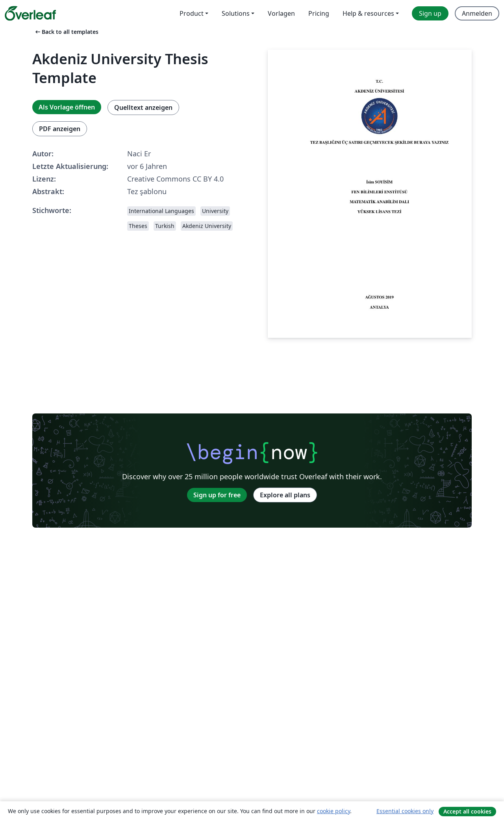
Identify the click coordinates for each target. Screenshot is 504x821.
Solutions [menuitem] (236, 13)
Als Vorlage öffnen (67, 107)
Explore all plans (285, 495)
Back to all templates (66, 32)
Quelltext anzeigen (143, 107)
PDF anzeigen (60, 129)
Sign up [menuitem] (430, 13)
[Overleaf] (30, 13)
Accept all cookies (467, 811)
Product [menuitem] (192, 13)
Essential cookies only (405, 811)
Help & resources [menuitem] (368, 13)
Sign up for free (217, 495)
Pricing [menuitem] (319, 13)
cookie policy (334, 811)
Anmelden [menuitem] (477, 13)
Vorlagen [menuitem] (281, 13)
